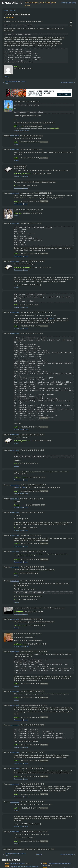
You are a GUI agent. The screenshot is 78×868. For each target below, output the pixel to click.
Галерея (35, 3)
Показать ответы (19, 131)
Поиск (28, 6)
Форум (47, 3)
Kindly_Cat (17, 213)
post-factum (18, 644)
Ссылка (6, 76)
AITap (16, 611)
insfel (16, 305)
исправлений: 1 (55, 128)
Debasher (51, 319)
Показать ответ (19, 176)
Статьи (42, 3)
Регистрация (66, 3)
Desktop (13, 10)
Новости (28, 3)
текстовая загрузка (67, 82)
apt (7, 17)
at (15, 185)
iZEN (16, 126)
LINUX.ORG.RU (12, 3)
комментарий (15, 136)
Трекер (53, 3)
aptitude (11, 17)
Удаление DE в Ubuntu (17, 863)
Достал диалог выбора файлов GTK (15, 82)
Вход (74, 3)
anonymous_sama (20, 174)
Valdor (16, 66)
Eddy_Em (17, 625)
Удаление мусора (19, 14)
